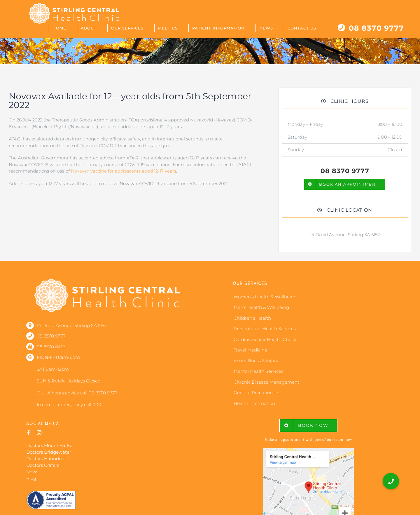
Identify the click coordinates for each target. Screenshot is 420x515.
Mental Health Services (258, 371)
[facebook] (29, 433)
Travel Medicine (250, 350)
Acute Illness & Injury (256, 361)
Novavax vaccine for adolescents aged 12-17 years (124, 171)
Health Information (254, 403)
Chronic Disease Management (266, 382)
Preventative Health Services (265, 329)
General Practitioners (256, 393)
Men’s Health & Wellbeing (261, 307)
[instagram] (39, 433)
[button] (391, 481)
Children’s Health (252, 318)
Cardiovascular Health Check (265, 339)
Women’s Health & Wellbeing (265, 297)
